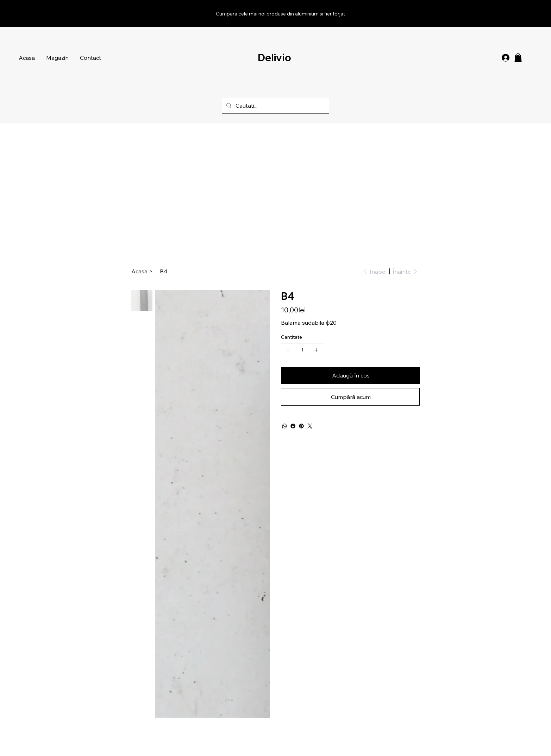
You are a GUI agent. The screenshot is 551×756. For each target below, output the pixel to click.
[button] (518, 58)
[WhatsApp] (284, 426)
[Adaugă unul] (316, 350)
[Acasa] (139, 271)
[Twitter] (310, 426)
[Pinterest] (301, 426)
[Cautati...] (275, 106)
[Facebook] (293, 426)
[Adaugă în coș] (350, 375)
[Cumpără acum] (350, 397)
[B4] (164, 271)
